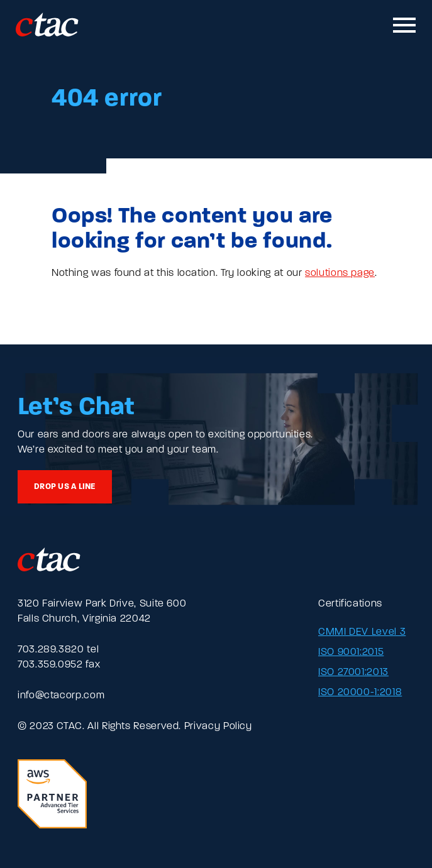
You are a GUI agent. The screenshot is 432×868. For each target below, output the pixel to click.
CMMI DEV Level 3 (362, 632)
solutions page (340, 273)
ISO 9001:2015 (351, 652)
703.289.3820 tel (58, 650)
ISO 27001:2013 (353, 673)
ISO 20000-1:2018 (360, 693)
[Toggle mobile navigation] (405, 25)
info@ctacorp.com (61, 696)
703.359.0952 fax (59, 665)
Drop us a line (65, 487)
